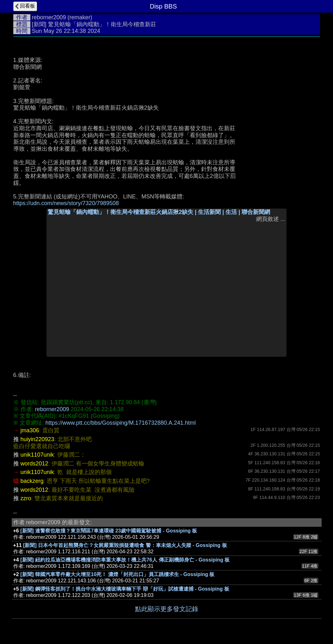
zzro (26, 498)
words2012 (34, 464)
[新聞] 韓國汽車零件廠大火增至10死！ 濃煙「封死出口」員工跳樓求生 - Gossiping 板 (117, 574)
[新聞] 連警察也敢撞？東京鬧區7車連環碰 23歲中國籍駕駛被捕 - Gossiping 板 (109, 531)
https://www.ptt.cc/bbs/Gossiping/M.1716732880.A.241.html (121, 423)
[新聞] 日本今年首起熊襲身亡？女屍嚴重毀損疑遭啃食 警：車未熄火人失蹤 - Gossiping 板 (125, 545)
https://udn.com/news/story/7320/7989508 (66, 203)
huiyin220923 (37, 439)
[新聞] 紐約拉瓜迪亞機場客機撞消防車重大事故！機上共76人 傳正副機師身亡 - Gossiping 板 (125, 560)
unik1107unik (37, 455)
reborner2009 (49, 17)
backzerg (32, 481)
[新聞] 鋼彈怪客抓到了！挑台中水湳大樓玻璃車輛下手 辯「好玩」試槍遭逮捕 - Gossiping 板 (125, 589)
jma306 (30, 430)
